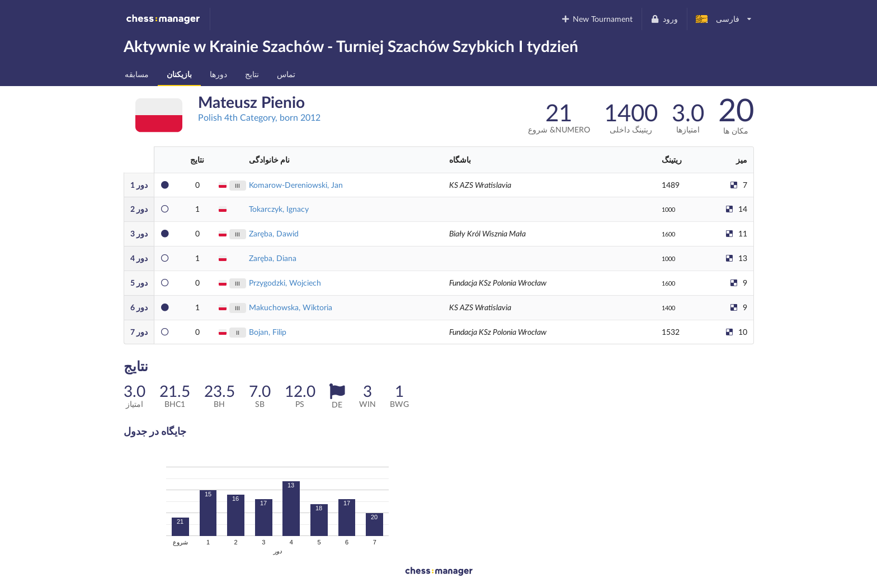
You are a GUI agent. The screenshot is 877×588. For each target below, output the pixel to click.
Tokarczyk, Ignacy (279, 209)
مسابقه (137, 74)
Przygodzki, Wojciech (285, 283)
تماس (286, 74)
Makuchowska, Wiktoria (291, 307)
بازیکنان (179, 74)
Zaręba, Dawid (274, 233)
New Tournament (597, 19)
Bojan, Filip (268, 332)
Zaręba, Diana (273, 258)
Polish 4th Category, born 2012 (259, 117)
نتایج (252, 74)
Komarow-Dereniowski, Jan (296, 185)
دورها (218, 74)
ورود (664, 19)
